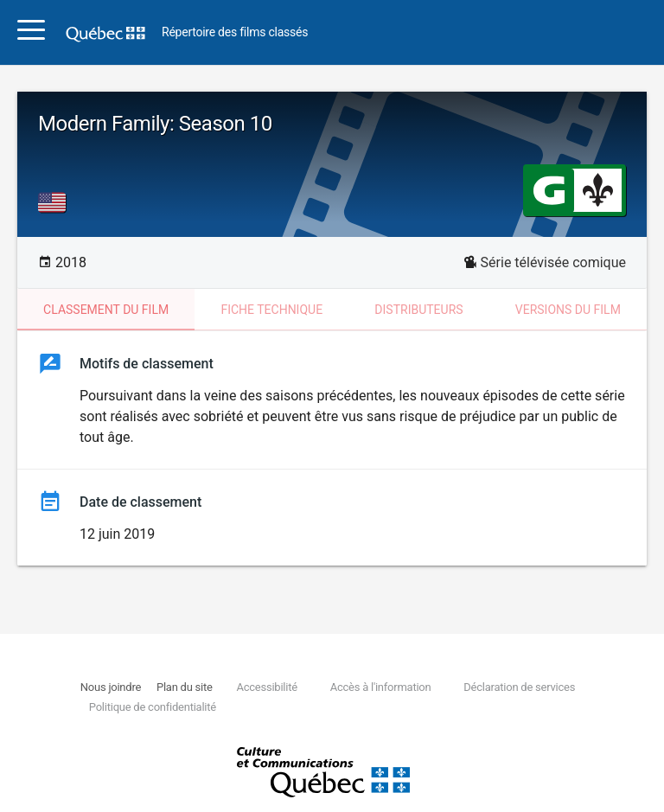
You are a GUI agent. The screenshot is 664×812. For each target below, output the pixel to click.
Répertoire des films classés (235, 32)
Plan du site (185, 687)
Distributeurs (418, 310)
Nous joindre (111, 687)
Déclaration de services (519, 687)
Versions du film (568, 310)
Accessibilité (266, 687)
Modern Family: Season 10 (155, 124)
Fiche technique (271, 310)
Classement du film (106, 310)
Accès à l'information (381, 687)
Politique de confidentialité (153, 707)
